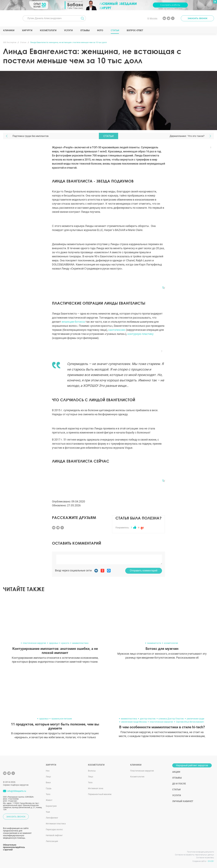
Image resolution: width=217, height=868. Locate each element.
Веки (48, 782)
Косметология (137, 777)
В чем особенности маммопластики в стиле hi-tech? (162, 727)
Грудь (49, 788)
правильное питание (62, 719)
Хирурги (27, 30)
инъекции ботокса (73, 322)
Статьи (115, 30)
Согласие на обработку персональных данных (194, 855)
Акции (176, 772)
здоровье (54, 643)
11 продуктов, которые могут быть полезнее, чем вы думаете (55, 726)
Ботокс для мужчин (162, 649)
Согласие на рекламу (205, 858)
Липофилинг (52, 818)
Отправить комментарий (144, 571)
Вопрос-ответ (135, 30)
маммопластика (80, 643)
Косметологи (48, 30)
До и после (179, 784)
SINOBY (211, 861)
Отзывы (85, 30)
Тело (48, 794)
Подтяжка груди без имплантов (31, 136)
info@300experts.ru (17, 791)
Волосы (92, 771)
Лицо (48, 777)
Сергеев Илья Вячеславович (190, 722)
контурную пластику (141, 334)
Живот (49, 800)
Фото (100, 30)
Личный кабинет (183, 801)
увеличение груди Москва (134, 722)
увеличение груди (195, 719)
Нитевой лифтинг (54, 835)
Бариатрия (51, 806)
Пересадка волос (54, 829)
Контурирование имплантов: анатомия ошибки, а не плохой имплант (55, 651)
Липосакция (52, 841)
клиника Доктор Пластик (171, 719)
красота (65, 643)
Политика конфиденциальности (200, 852)
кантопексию (117, 330)
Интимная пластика (56, 824)
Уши (48, 812)
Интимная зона (96, 788)
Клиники (9, 30)
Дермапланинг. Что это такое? (187, 136)
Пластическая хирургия (142, 771)
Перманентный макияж (100, 794)
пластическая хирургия (34, 643)
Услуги (68, 30)
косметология (171, 643)
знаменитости (154, 643)
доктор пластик (148, 719)
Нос (48, 771)
